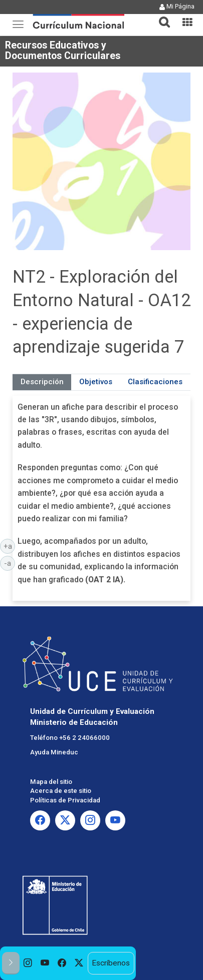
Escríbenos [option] (111, 963)
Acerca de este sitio (61, 791)
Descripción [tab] (42, 382)
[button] (160, 16)
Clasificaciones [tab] (155, 382)
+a (10, 546)
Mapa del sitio (51, 782)
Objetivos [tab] (96, 382)
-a (10, 563)
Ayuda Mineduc (54, 752)
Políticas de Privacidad (65, 800)
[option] (28, 963)
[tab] (160, 16)
